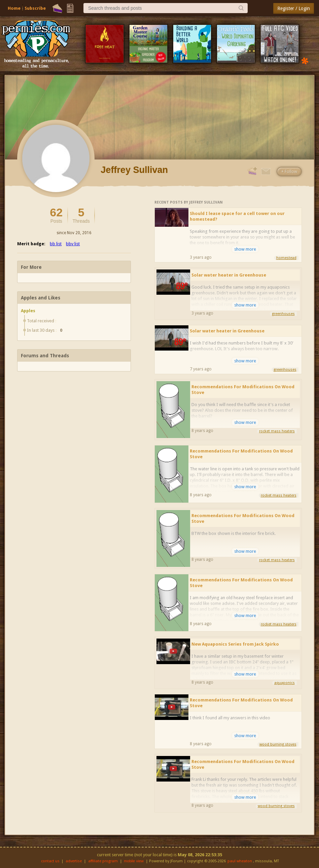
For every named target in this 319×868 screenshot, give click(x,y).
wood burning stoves (278, 744)
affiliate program (103, 861)
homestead (286, 258)
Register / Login (294, 8)
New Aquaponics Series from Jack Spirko (235, 644)
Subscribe (35, 8)
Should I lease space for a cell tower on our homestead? (237, 216)
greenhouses (283, 314)
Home (14, 8)
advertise (74, 861)
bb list (56, 244)
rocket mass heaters (277, 431)
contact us (50, 861)
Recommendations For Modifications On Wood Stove (243, 390)
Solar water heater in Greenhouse (229, 275)
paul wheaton (240, 861)
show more (245, 249)
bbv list (73, 244)
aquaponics (285, 683)
